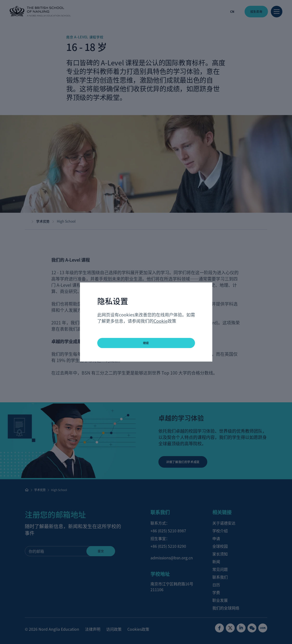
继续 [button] (146, 343)
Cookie (161, 321)
